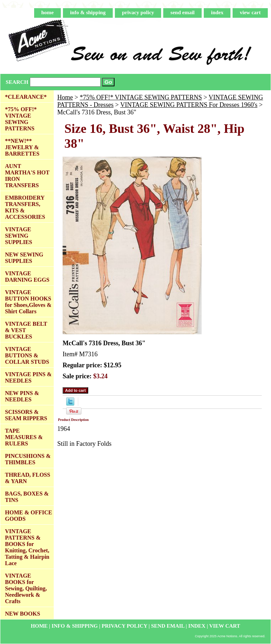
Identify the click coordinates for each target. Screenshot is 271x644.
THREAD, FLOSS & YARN (28, 478)
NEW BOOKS (23, 614)
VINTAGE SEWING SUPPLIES (18, 236)
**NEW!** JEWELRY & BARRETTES (22, 147)
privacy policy (138, 12)
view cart (250, 12)
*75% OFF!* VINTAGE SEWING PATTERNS (141, 97)
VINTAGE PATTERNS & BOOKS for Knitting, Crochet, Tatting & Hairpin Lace (27, 547)
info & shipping (88, 12)
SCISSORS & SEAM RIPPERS (26, 415)
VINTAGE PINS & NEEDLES (28, 377)
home (47, 12)
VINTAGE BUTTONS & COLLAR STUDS (27, 355)
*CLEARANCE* (26, 97)
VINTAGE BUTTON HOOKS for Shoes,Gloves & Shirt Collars (28, 302)
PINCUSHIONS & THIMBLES (28, 459)
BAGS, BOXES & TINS (27, 497)
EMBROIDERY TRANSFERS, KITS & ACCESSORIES (25, 207)
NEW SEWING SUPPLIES (24, 258)
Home (65, 97)
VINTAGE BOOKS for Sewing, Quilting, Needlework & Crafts (26, 588)
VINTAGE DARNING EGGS (27, 277)
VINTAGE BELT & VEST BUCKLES (26, 330)
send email (182, 12)
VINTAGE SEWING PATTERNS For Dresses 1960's (189, 105)
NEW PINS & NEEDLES (22, 396)
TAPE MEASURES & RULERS (24, 437)
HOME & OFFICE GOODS (28, 516)
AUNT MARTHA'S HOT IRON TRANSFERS (27, 176)
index (217, 12)
